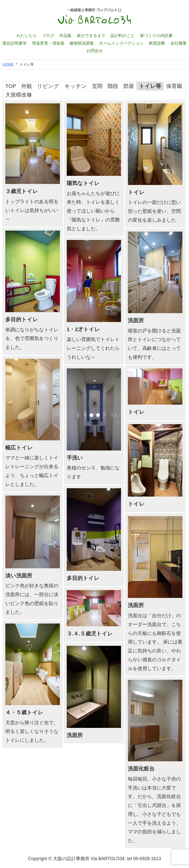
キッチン (76, 86)
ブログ (48, 35)
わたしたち (27, 35)
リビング (48, 86)
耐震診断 (157, 43)
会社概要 (179, 43)
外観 (27, 86)
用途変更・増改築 (48, 43)
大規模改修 (19, 95)
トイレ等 (150, 86)
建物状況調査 (82, 43)
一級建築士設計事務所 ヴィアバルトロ (95, 16)
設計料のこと (123, 35)
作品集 (65, 35)
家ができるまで (91, 35)
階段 (113, 86)
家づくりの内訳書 (156, 35)
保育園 (174, 86)
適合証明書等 (14, 43)
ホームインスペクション (122, 43)
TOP (11, 86)
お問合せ (95, 51)
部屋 (129, 86)
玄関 (97, 86)
